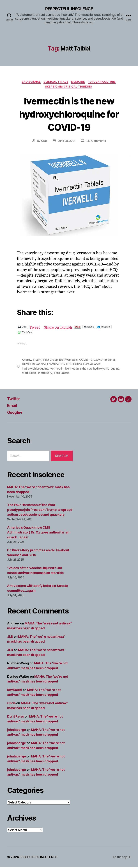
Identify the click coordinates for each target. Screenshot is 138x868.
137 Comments (96, 142)
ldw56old (15, 691)
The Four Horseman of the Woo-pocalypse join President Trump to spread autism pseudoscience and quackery (40, 511)
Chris (11, 704)
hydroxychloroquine (35, 370)
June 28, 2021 (66, 142)
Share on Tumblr (60, 328)
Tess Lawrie (90, 374)
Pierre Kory (73, 374)
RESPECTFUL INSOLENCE (69, 9)
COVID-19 (87, 361)
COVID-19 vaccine (34, 365)
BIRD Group (51, 361)
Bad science (30, 82)
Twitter (14, 400)
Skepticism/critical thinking (69, 88)
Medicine (79, 82)
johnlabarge (17, 731)
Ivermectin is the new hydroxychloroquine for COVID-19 (69, 115)
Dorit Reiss (16, 717)
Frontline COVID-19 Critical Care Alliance (74, 365)
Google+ (16, 413)
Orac (44, 142)
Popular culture (104, 82)
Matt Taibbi (57, 374)
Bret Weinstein (70, 361)
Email (12, 406)
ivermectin (57, 370)
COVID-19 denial (106, 361)
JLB (10, 637)
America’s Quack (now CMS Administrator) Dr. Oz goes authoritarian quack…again (38, 533)
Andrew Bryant (32, 361)
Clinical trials (56, 82)
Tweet (35, 328)
